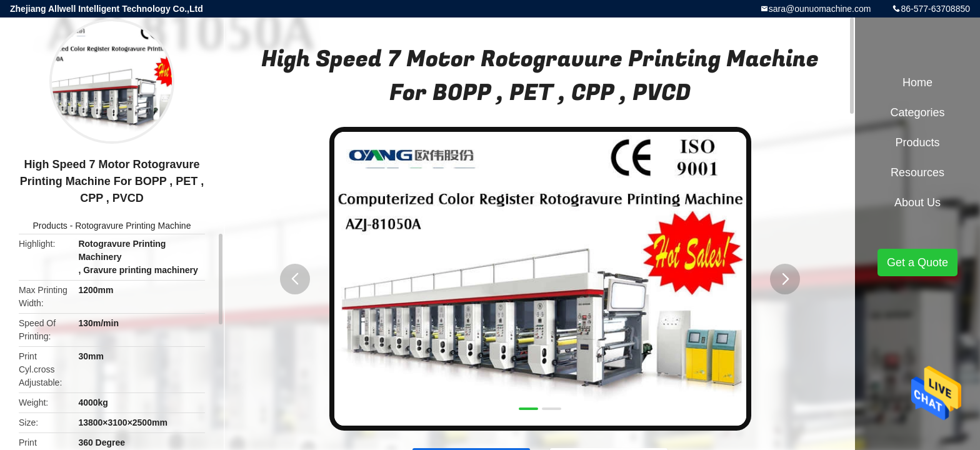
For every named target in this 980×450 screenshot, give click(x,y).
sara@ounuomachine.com (820, 9)
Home (917, 82)
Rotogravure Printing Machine (133, 226)
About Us (917, 202)
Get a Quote (917, 262)
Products (50, 226)
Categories (917, 112)
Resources (917, 172)
